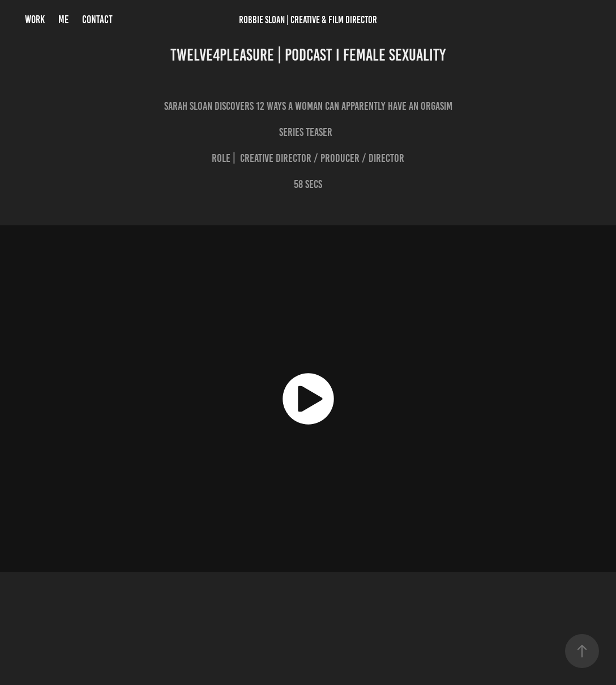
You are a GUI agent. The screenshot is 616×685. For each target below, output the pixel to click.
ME (63, 20)
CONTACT (97, 20)
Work (35, 20)
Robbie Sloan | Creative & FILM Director (308, 20)
